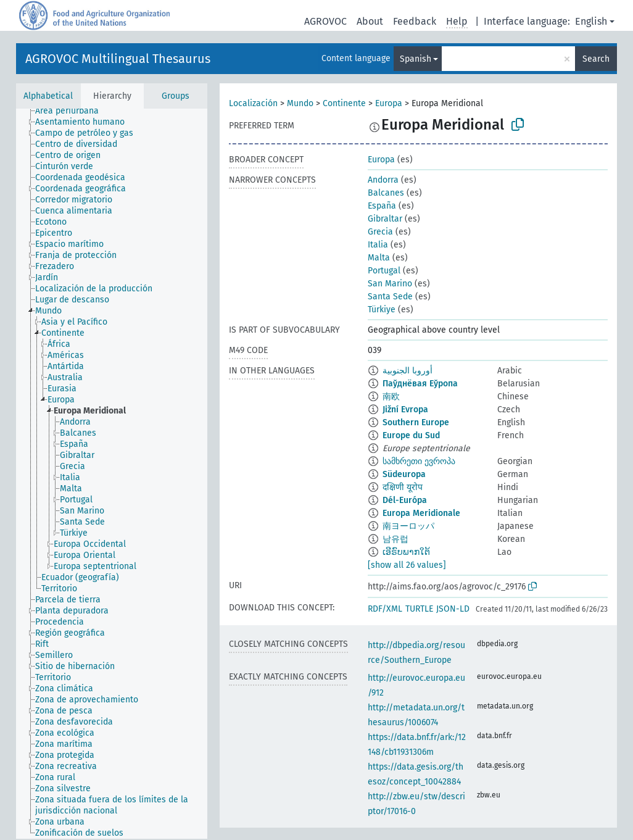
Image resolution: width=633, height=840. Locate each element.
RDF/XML (385, 609)
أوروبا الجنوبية (408, 371)
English (591, 21)
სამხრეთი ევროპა (419, 461)
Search (596, 59)
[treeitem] (72, 111)
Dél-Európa (405, 500)
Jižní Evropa (405, 410)
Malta (379, 258)
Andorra (383, 180)
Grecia (380, 232)
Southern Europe (416, 422)
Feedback (415, 21)
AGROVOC (325, 21)
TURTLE (419, 609)
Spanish (416, 59)
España (382, 206)
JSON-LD (453, 609)
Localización (253, 103)
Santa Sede (390, 297)
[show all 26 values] (407, 565)
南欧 (391, 397)
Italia (378, 245)
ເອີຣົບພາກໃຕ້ (406, 552)
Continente (344, 103)
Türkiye (382, 310)
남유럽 (395, 539)
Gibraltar (385, 219)
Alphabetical (48, 96)
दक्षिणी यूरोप (403, 487)
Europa (389, 103)
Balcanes (386, 193)
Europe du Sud (411, 435)
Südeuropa (404, 474)
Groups (176, 96)
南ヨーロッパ (408, 526)
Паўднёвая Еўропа (420, 384)
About (370, 21)
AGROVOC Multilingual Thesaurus (118, 59)
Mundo (300, 103)
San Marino (390, 284)
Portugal (384, 271)
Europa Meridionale (421, 513)
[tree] (112, 474)
